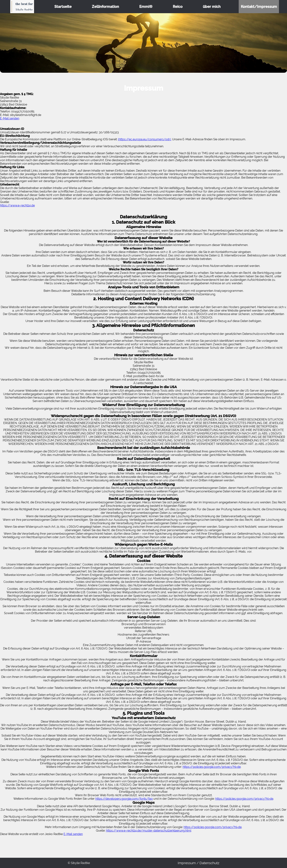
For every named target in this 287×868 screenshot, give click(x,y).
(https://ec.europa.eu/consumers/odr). (145, 139)
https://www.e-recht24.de (17, 205)
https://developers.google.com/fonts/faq (124, 799)
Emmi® (146, 7)
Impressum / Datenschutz (199, 863)
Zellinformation (105, 7)
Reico (178, 7)
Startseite (63, 7)
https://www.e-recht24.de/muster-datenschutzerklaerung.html (149, 831)
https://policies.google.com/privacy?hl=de (212, 767)
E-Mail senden (10, 118)
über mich (212, 7)
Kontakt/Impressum (259, 7)
